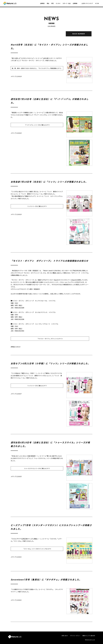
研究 (52, 3)
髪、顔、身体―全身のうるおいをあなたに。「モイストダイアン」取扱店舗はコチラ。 (37, 68)
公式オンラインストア (87, 3)
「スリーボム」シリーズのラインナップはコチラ (37, 549)
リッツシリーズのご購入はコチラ (37, 206)
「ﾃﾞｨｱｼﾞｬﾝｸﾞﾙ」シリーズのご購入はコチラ (37, 125)
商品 (48, 3)
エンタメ (58, 3)
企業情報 (75, 3)
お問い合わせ (65, 636)
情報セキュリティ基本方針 (89, 636)
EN (98, 3)
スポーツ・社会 (67, 3)
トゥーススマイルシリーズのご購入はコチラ (37, 468)
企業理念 (42, 3)
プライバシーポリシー (75, 636)
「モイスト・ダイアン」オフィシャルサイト (50, 339)
